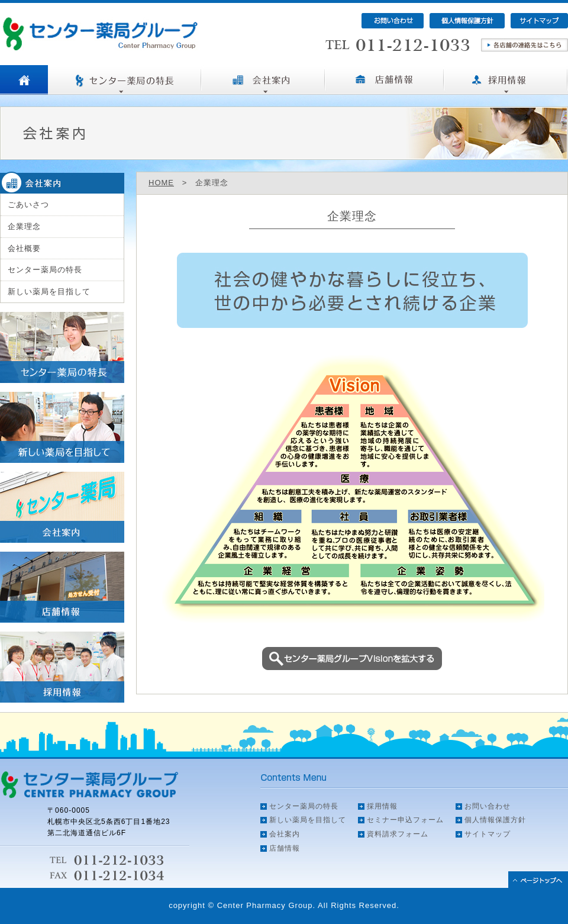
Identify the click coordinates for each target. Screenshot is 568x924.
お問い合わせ (488, 806)
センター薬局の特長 (45, 270)
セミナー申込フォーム (405, 820)
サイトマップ (488, 834)
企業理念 (24, 226)
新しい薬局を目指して (49, 292)
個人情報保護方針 (495, 820)
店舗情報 (285, 848)
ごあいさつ (28, 205)
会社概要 (24, 248)
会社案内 (285, 834)
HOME (161, 183)
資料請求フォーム (398, 834)
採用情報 (382, 806)
